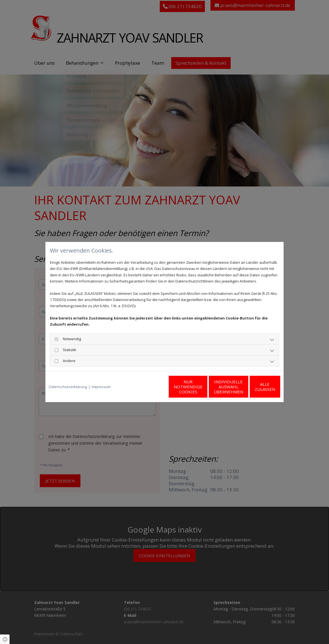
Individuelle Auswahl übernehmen (201, 387)
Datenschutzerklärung (68, 387)
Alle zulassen (254, 387)
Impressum (101, 387)
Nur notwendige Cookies (148, 387)
